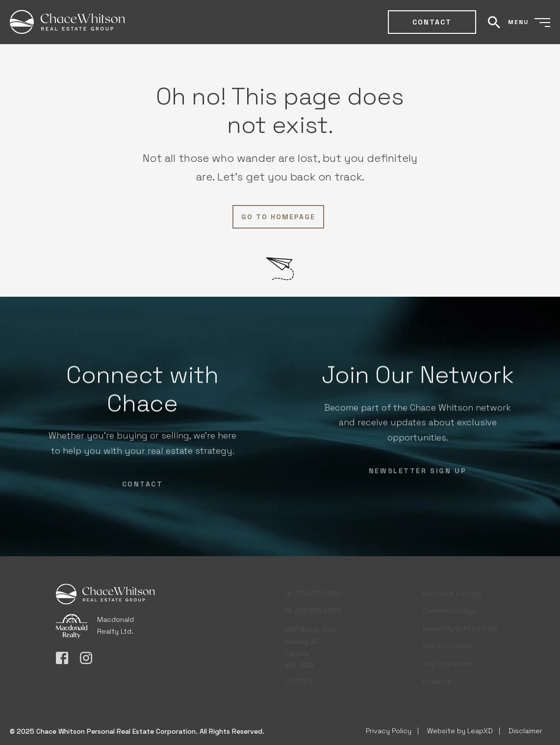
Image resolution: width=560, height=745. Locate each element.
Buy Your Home (447, 662)
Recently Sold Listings (460, 627)
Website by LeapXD (460, 731)
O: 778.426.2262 (313, 591)
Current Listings (449, 610)
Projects (437, 680)
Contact (432, 22)
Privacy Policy (389, 731)
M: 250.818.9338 (313, 608)
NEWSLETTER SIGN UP (418, 473)
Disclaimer (525, 731)
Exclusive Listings (452, 592)
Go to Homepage (278, 217)
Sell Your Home (447, 644)
